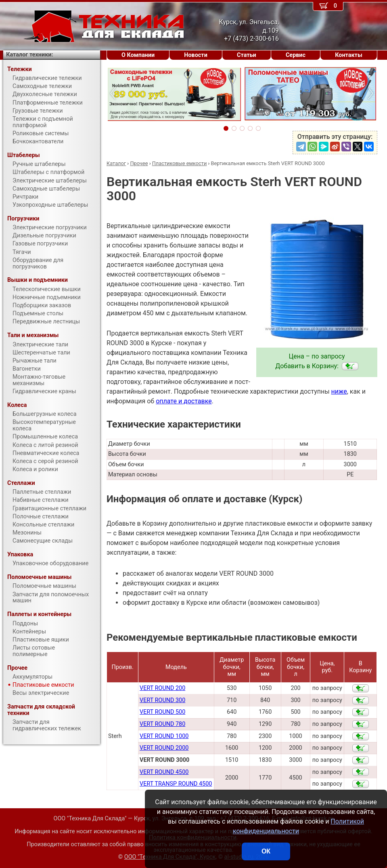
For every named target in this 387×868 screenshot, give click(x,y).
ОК (266, 851)
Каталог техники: (29, 55)
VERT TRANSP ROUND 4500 (176, 784)
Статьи (247, 55)
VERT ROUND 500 (162, 712)
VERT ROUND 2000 (164, 748)
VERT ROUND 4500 (164, 772)
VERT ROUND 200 (162, 688)
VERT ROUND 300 (162, 700)
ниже (339, 391)
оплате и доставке (184, 401)
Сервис (296, 55)
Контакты (349, 55)
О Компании (138, 55)
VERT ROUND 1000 (164, 736)
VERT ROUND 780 (162, 724)
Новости (196, 55)
